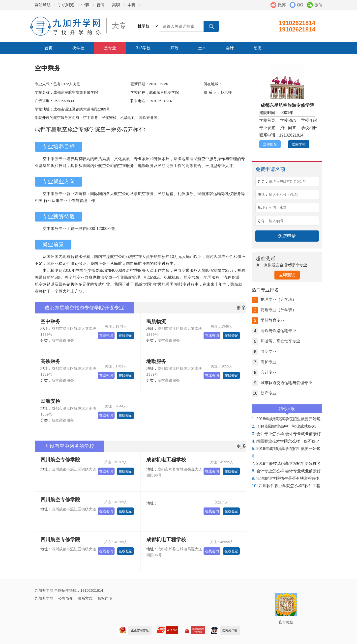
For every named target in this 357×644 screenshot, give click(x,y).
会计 (230, 48)
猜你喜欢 (287, 410)
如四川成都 (278, 208)
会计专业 (264, 372)
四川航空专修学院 (60, 460)
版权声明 (105, 598)
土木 (202, 48)
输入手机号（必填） (285, 195)
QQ (300, 5)
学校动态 (288, 120)
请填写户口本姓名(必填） (289, 181)
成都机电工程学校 (166, 460)
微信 (318, 5)
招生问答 (288, 128)
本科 (131, 5)
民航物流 (156, 321)
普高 (101, 5)
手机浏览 (66, 5)
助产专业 (264, 393)
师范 (174, 48)
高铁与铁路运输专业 (274, 331)
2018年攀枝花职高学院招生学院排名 (286, 463)
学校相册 (309, 128)
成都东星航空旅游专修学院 (287, 105)
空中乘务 (50, 321)
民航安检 (50, 401)
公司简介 (65, 598)
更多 (241, 308)
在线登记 (125, 336)
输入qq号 (276, 221)
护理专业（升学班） (274, 299)
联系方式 (85, 598)
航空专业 (264, 351)
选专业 (110, 48)
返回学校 (299, 144)
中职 (85, 5)
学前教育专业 (268, 320)
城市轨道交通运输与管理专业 (282, 383)
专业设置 (267, 128)
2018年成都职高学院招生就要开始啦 (286, 419)
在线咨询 (106, 336)
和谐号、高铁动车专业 (276, 341)
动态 (258, 48)
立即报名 (270, 144)
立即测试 (287, 275)
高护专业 (264, 362)
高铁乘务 (50, 361)
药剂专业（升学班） (274, 310)
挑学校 (78, 48)
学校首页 (267, 120)
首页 (49, 48)
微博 (282, 5)
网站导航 (43, 5)
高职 (116, 5)
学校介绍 (309, 120)
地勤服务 (156, 361)
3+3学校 (143, 48)
